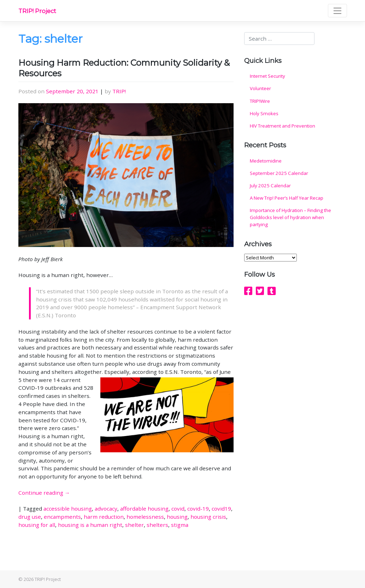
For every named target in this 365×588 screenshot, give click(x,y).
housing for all (37, 525)
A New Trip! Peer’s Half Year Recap (287, 198)
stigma (180, 525)
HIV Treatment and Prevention (282, 126)
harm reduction (104, 517)
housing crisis (208, 517)
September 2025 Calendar (279, 173)
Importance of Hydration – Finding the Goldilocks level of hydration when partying (290, 217)
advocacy (106, 508)
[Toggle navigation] (337, 11)
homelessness (145, 517)
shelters (157, 525)
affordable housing (144, 508)
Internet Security (267, 76)
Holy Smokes (264, 113)
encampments (62, 517)
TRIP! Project (37, 11)
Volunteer (260, 88)
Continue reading (44, 493)
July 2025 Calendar (270, 186)
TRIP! (119, 91)
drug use (30, 517)
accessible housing (68, 508)
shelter (134, 525)
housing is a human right (90, 525)
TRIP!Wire (260, 101)
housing (177, 517)
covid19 (221, 508)
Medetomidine (266, 161)
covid (178, 508)
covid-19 (198, 508)
